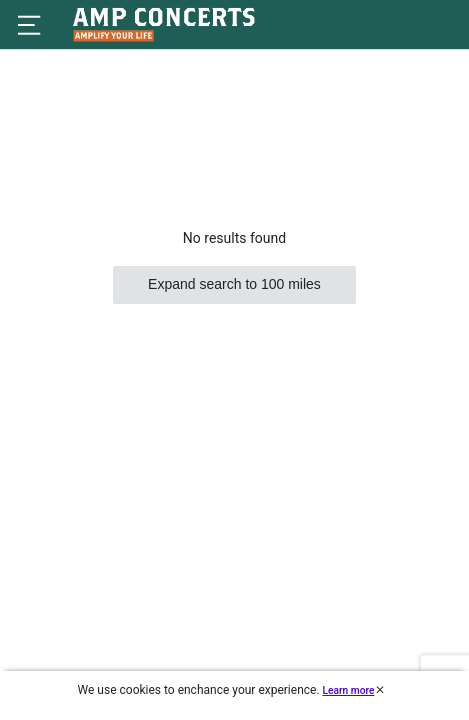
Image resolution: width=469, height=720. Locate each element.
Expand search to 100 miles (234, 284)
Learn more (349, 690)
